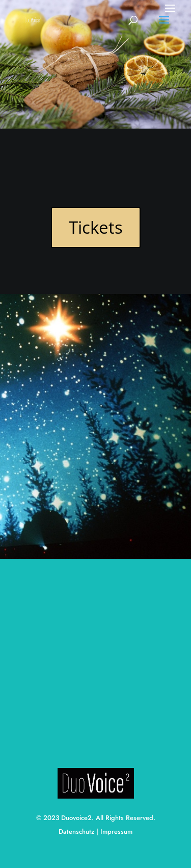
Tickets (96, 227)
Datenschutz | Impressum (95, 832)
